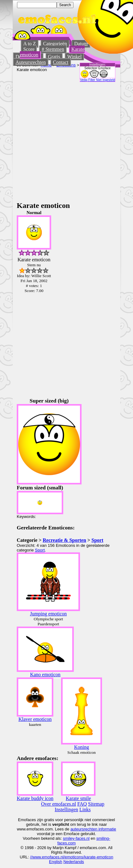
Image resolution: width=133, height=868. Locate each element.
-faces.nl (82, 838)
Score (29, 49)
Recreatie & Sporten (64, 540)
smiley (69, 838)
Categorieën (55, 44)
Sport (97, 540)
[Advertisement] (58, 140)
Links (85, 810)
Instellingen (67, 810)
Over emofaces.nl (58, 804)
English (56, 862)
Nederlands (74, 862)
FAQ (82, 804)
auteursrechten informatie (93, 829)
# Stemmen (53, 49)
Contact (61, 62)
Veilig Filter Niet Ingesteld (98, 80)
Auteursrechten (31, 62)
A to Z (30, 44)
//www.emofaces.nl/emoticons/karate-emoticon (72, 857)
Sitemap (96, 804)
